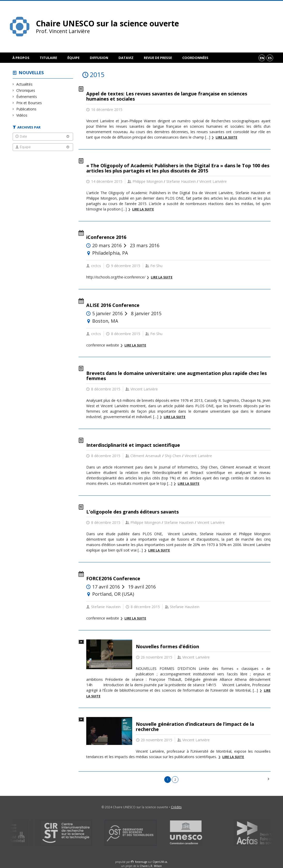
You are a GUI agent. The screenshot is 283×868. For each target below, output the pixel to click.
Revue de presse (158, 58)
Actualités (25, 84)
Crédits (176, 807)
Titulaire (48, 58)
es (270, 58)
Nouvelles (31, 73)
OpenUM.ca (160, 862)
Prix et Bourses (29, 103)
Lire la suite (226, 137)
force (141, 862)
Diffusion (99, 58)
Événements (27, 97)
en (262, 58)
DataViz (126, 58)
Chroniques (26, 90)
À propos (21, 58)
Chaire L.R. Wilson (151, 866)
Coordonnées (195, 58)
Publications (26, 109)
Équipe (73, 58)
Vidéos (22, 115)
